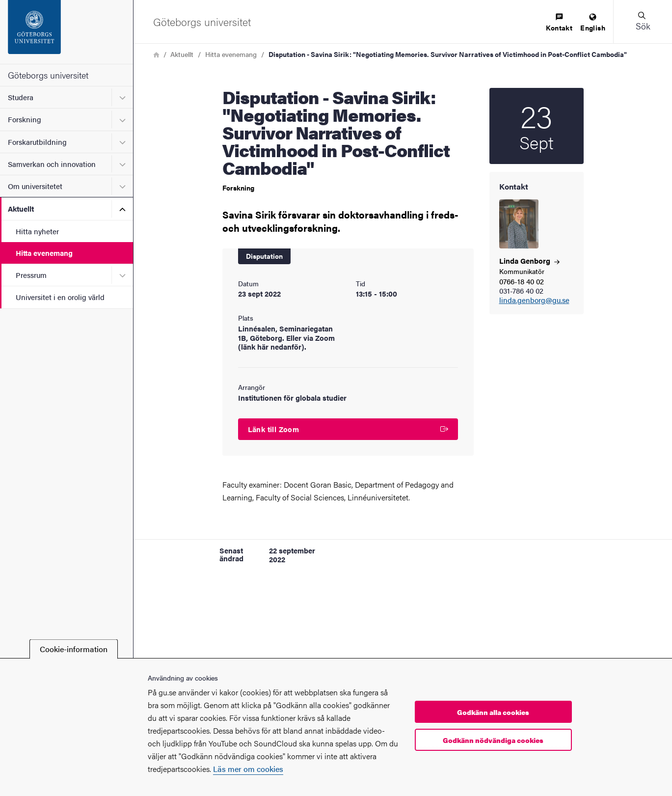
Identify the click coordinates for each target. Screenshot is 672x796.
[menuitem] (559, 23)
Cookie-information (74, 649)
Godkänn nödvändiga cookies (493, 740)
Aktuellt (21, 208)
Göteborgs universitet (48, 75)
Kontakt (559, 23)
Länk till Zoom (348, 429)
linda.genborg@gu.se (534, 300)
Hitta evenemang (44, 253)
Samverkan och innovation (52, 164)
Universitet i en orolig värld (60, 297)
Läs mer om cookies (248, 769)
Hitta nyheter (37, 231)
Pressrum (31, 275)
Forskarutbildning (37, 142)
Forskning (25, 119)
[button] (643, 22)
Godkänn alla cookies (493, 712)
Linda (529, 261)
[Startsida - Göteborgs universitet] (67, 32)
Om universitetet (35, 186)
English (593, 23)
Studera (21, 97)
